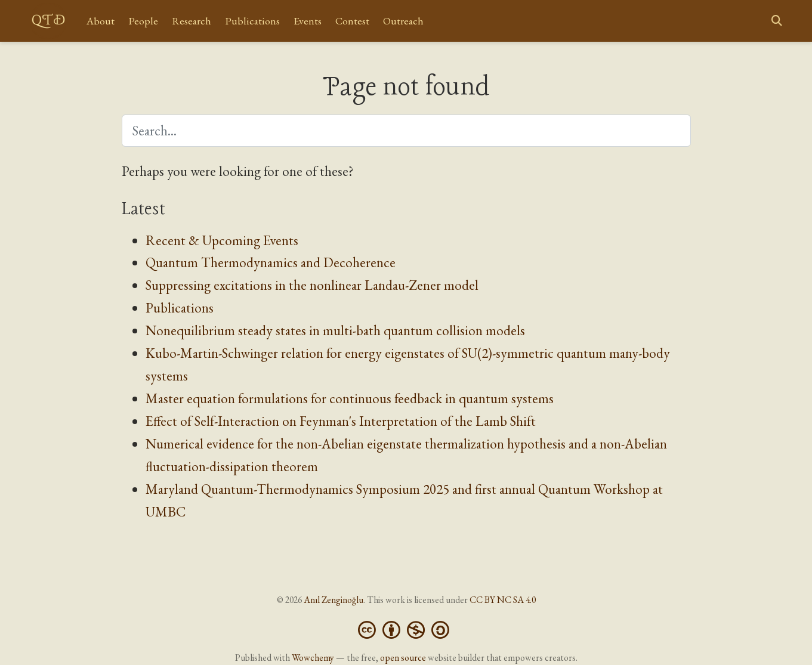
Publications (180, 308)
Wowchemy (313, 658)
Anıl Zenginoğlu (334, 600)
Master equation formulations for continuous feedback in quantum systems (350, 398)
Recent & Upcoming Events (222, 240)
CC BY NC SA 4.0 (503, 600)
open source (403, 658)
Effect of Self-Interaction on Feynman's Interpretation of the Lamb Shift (341, 421)
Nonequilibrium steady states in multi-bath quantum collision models (335, 330)
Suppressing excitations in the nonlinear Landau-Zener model (312, 285)
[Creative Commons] (406, 628)
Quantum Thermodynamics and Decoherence (271, 262)
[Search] (777, 21)
